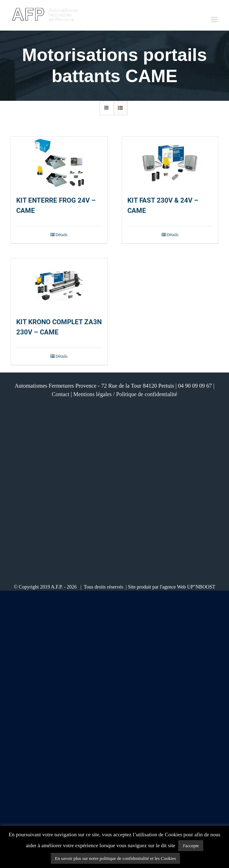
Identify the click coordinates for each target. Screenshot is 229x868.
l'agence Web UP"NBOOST (188, 587)
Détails (61, 235)
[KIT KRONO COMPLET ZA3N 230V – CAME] (59, 284)
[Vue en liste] (120, 108)
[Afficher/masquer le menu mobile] (215, 20)
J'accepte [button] (191, 846)
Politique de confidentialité (147, 394)
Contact (61, 394)
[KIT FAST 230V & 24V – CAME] (170, 163)
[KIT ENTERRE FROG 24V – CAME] (59, 163)
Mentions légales (93, 394)
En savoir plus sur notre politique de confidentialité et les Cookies (116, 858)
